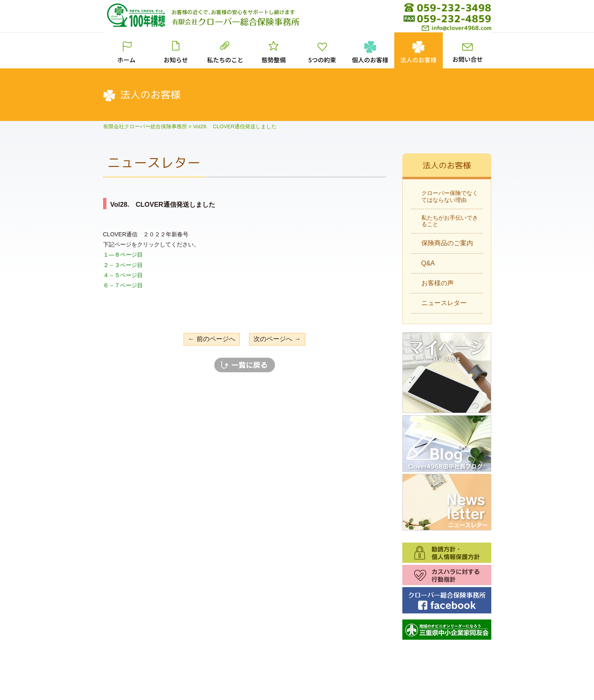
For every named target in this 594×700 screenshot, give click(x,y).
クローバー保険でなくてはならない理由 (450, 196)
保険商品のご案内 (447, 243)
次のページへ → (277, 339)
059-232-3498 (454, 8)
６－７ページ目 (123, 285)
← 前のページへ (211, 339)
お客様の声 (438, 283)
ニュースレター (444, 303)
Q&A (428, 263)
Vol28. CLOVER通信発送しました (163, 204)
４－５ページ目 (123, 275)
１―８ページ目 (123, 255)
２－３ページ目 (123, 265)
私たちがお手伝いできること (450, 221)
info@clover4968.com (457, 28)
